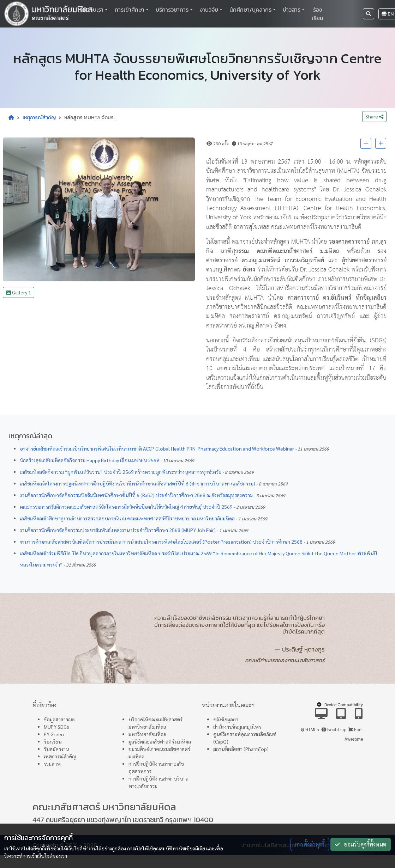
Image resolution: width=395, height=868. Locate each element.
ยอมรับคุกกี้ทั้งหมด (361, 844)
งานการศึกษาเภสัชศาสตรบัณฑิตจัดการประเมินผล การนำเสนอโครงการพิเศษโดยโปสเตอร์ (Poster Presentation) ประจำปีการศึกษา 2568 (161, 542)
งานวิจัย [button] (209, 10)
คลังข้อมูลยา (226, 719)
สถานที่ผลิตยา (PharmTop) (241, 749)
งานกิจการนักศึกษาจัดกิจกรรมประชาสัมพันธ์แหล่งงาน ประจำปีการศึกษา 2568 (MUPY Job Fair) (118, 530)
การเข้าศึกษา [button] (130, 10)
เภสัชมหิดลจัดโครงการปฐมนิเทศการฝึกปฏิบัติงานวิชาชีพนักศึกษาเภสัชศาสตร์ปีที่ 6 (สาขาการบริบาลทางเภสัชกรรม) (137, 483)
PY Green (54, 734)
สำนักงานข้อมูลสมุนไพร (237, 727)
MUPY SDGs (56, 727)
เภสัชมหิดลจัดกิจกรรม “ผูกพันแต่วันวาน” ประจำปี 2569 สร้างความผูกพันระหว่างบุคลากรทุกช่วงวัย (121, 472)
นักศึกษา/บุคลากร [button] (250, 10)
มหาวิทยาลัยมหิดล (147, 734)
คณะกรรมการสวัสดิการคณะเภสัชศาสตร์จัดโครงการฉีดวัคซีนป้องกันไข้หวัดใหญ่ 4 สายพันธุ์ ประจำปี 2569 (126, 507)
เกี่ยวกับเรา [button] (91, 10)
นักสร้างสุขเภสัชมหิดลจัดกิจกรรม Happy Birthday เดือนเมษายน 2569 (89, 460)
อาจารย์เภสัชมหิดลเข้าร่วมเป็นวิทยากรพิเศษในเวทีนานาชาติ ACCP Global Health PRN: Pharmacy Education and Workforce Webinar (157, 448)
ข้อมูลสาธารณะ (59, 719)
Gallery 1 (19, 292)
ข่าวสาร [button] (292, 10)
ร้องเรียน (318, 14)
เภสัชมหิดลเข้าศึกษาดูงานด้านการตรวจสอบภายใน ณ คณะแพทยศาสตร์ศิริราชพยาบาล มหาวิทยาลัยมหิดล (127, 518)
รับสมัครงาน (56, 749)
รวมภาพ (52, 764)
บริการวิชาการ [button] (172, 10)
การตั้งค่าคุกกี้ (310, 844)
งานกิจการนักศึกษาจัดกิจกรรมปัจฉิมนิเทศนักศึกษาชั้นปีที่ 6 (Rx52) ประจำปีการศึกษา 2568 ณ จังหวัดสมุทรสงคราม (136, 495)
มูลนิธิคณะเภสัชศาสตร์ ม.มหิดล (160, 741)
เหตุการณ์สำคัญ (39, 118)
